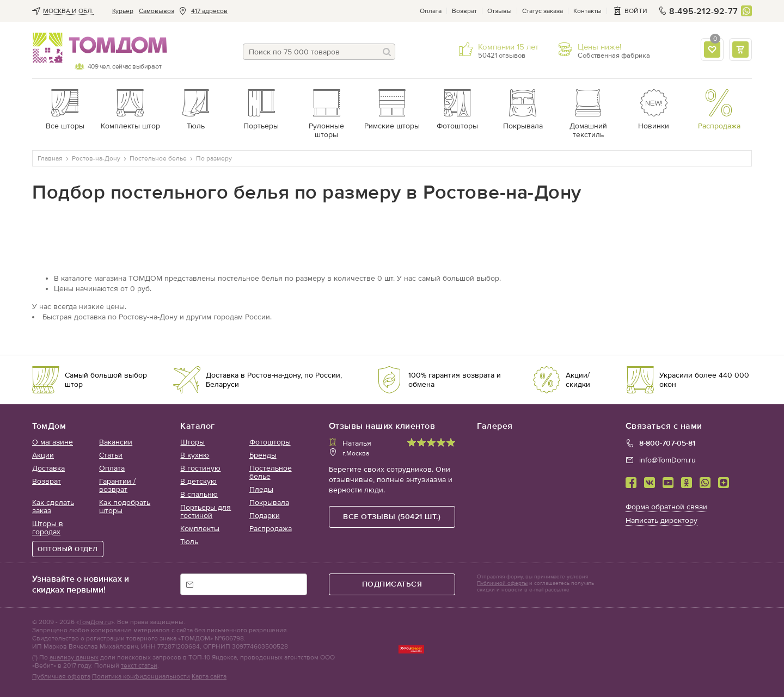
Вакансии (116, 442)
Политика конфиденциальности (141, 676)
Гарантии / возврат (117, 485)
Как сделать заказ (53, 507)
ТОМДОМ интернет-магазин (97, 48)
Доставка (48, 468)
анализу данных (74, 657)
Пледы (261, 489)
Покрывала (269, 502)
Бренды (263, 455)
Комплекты (200, 529)
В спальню (199, 494)
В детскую (198, 481)
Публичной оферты (502, 583)
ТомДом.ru (95, 622)
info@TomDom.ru (667, 460)
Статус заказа (543, 11)
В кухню (195, 455)
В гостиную (200, 468)
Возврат (464, 11)
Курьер (123, 11)
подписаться (392, 584)
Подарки (265, 516)
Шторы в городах (48, 528)
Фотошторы (270, 442)
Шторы (192, 442)
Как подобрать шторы (125, 507)
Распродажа (271, 529)
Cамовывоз (157, 11)
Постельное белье (271, 472)
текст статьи (139, 665)
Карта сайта (209, 676)
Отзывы (500, 11)
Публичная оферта (61, 676)
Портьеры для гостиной (206, 511)
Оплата (431, 11)
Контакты (587, 11)
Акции (43, 455)
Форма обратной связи (666, 507)
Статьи (111, 455)
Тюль (189, 542)
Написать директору (661, 520)
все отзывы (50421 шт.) (392, 517)
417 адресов (209, 11)
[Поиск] (387, 52)
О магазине (53, 442)
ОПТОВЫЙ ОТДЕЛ (68, 549)
